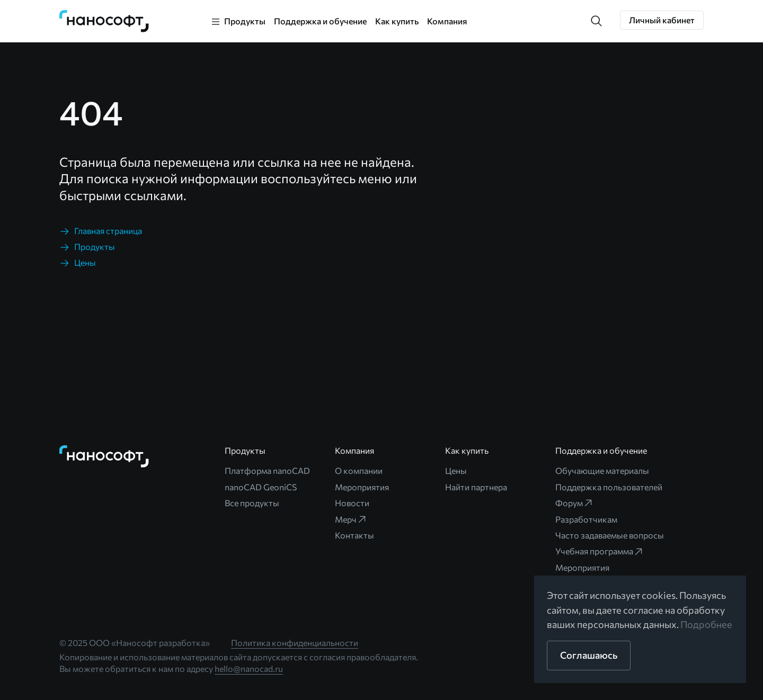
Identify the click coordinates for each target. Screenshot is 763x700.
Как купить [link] (397, 21)
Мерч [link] (351, 519)
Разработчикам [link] (586, 519)
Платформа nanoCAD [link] (267, 470)
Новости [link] (352, 503)
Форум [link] (574, 503)
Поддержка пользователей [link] (609, 487)
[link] (104, 21)
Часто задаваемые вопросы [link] (610, 535)
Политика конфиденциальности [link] (295, 643)
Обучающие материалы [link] (602, 470)
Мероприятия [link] (362, 487)
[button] (597, 21)
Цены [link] (456, 470)
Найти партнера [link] (476, 487)
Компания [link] (447, 21)
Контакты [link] (354, 535)
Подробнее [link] (706, 624)
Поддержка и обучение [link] (320, 21)
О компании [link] (359, 470)
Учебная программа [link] (600, 551)
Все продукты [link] (252, 503)
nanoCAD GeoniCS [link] (261, 487)
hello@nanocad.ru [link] (249, 668)
